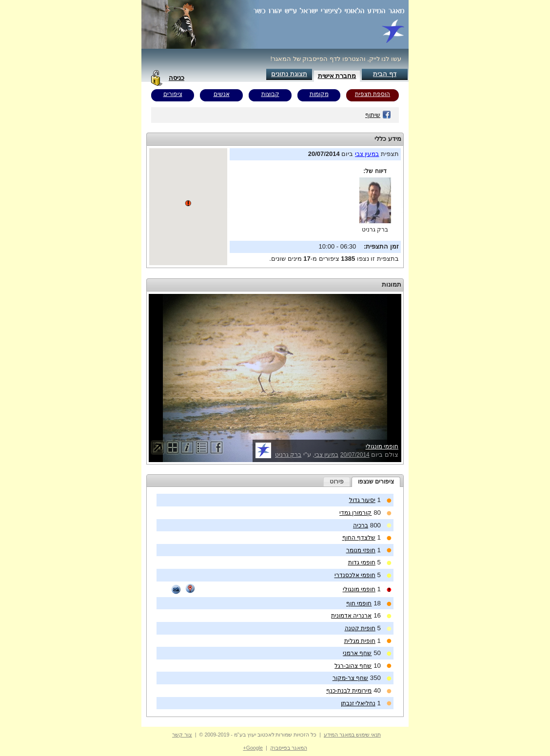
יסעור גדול (362, 500)
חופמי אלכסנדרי (355, 575)
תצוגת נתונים (289, 74)
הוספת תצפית (373, 94)
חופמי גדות (362, 562)
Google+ (253, 748)
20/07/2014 (355, 455)
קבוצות (270, 94)
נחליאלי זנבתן (358, 703)
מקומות (319, 94)
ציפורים (173, 94)
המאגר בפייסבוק (289, 748)
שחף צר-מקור (350, 678)
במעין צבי (367, 154)
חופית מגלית (360, 641)
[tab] (376, 482)
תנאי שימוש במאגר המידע (352, 735)
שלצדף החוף (359, 538)
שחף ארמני (357, 653)
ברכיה (361, 525)
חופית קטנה (360, 628)
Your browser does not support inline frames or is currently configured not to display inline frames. (188, 207)
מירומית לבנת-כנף (349, 691)
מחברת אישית (337, 76)
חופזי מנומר (361, 550)
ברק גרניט (375, 230)
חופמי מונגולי (382, 446)
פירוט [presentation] (337, 482)
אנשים (222, 94)
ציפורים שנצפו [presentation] (376, 482)
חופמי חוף (359, 603)
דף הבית (385, 74)
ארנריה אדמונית (351, 616)
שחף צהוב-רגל (353, 666)
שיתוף (378, 115)
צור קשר (182, 735)
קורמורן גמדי (355, 513)
